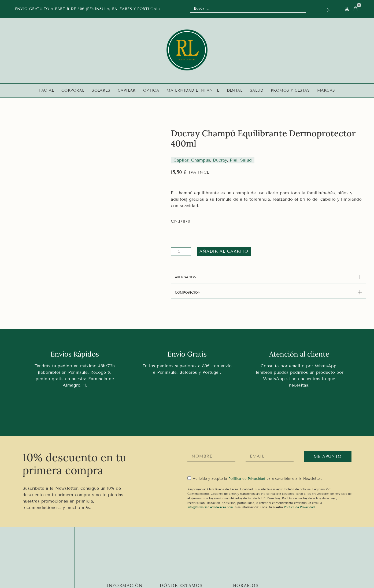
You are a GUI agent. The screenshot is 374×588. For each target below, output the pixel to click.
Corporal (73, 90)
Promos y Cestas (290, 90)
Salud (257, 90)
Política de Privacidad (299, 507)
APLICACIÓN (186, 277)
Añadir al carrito (222, 251)
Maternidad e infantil (193, 90)
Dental (235, 90)
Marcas (326, 90)
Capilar (127, 90)
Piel (234, 160)
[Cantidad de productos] (181, 252)
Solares (101, 90)
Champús (201, 160)
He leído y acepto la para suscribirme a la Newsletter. (257, 479)
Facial (47, 90)
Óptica (151, 90)
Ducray (220, 160)
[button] (268, 277)
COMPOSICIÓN (188, 292)
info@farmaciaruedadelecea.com (210, 507)
